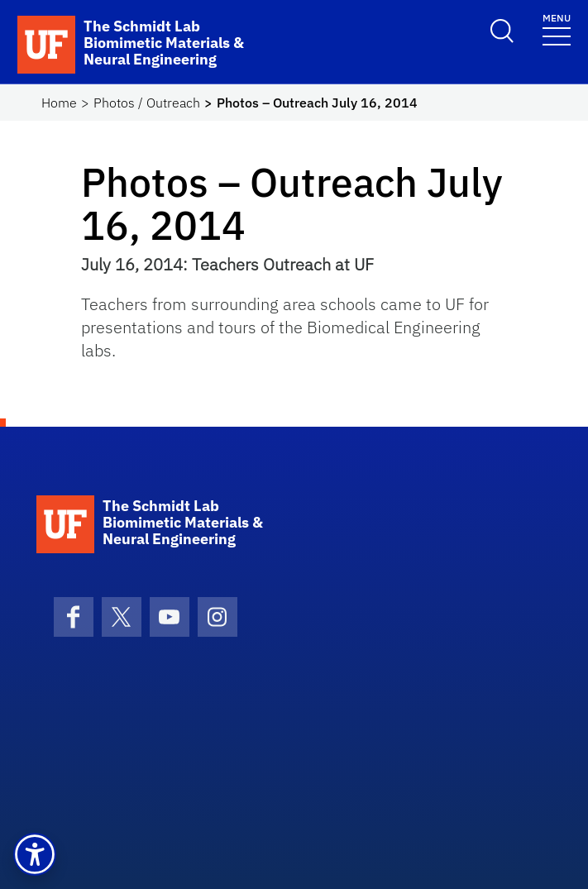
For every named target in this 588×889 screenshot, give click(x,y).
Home (59, 103)
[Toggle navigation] (557, 29)
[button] (35, 854)
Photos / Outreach (147, 103)
